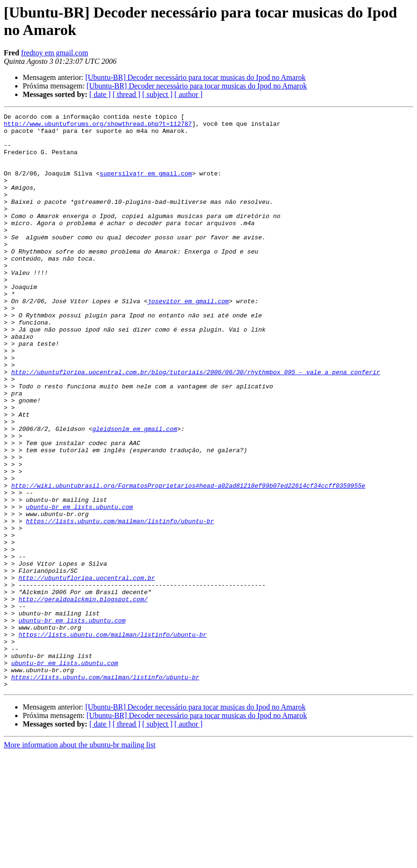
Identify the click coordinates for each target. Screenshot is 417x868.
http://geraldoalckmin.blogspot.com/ (83, 697)
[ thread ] (126, 94)
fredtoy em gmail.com (55, 53)
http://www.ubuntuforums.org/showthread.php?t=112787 (98, 126)
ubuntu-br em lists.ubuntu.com (79, 586)
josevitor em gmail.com (188, 339)
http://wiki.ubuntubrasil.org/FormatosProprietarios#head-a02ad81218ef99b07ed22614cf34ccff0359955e (188, 561)
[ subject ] (157, 94)
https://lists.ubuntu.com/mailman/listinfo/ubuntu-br (120, 603)
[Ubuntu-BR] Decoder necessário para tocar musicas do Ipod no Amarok (195, 77)
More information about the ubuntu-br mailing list (80, 860)
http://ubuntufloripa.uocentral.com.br (87, 671)
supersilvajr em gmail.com (146, 186)
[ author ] (189, 94)
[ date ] (100, 94)
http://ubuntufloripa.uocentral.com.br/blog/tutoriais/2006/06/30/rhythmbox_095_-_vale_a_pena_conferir (196, 424)
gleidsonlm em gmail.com (135, 492)
